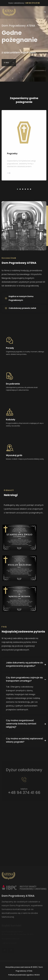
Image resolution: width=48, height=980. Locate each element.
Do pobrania (13, 384)
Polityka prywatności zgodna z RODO (24, 975)
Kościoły (11, 420)
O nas (9, 65)
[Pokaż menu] (45, 12)
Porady (10, 348)
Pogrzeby (12, 154)
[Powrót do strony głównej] (9, 12)
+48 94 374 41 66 (32, 3)
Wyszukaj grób (14, 455)
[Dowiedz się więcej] (24, 174)
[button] (17, 189)
